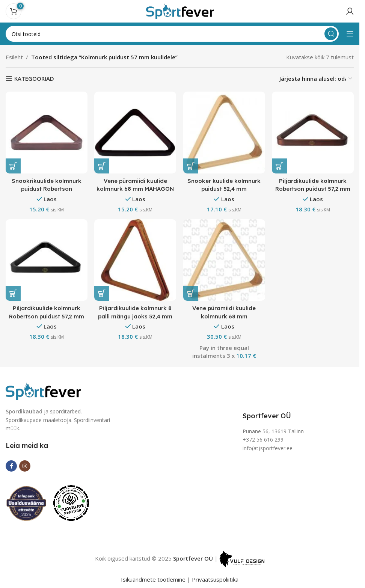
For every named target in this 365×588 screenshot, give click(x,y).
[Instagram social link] (25, 466)
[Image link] (43, 390)
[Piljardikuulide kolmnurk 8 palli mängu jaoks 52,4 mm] (135, 260)
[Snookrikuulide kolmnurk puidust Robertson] (46, 132)
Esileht (14, 57)
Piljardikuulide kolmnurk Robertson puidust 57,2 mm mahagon (313, 188)
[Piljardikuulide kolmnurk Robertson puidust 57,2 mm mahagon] (313, 132)
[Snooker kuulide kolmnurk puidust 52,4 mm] (224, 132)
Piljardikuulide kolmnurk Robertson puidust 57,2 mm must (46, 316)
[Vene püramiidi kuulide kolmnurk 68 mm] (224, 260)
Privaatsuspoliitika (215, 579)
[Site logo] (180, 11)
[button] (13, 166)
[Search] (172, 34)
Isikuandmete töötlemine (153, 579)
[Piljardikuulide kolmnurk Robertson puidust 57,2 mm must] (46, 260)
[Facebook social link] (11, 466)
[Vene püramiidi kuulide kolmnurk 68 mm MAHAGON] (135, 132)
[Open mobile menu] (350, 34)
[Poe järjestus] (316, 79)
